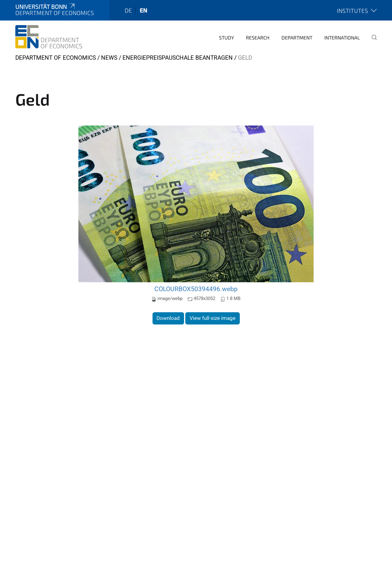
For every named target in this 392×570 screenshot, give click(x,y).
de (128, 10)
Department (297, 37)
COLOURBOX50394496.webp (196, 289)
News (109, 58)
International (342, 37)
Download (168, 318)
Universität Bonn (46, 7)
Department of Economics (56, 58)
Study (226, 37)
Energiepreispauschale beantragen (178, 58)
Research (258, 37)
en (143, 10)
